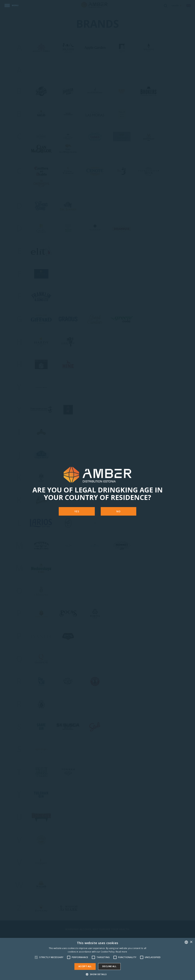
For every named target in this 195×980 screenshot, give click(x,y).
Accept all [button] (85, 966)
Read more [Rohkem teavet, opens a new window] (121, 952)
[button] (97, 974)
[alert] (97, 959)
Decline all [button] (109, 966)
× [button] (191, 942)
